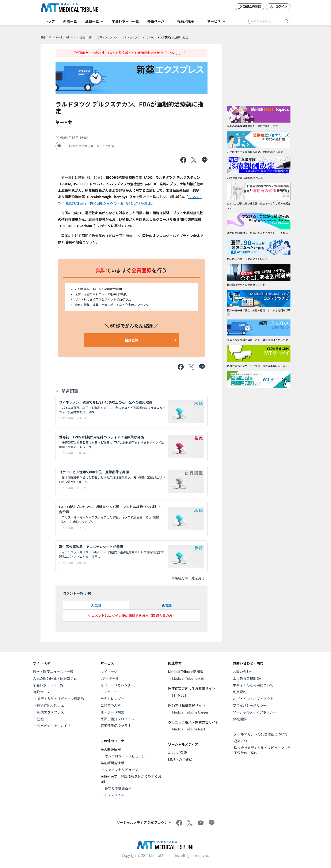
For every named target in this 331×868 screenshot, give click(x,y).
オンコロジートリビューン (125, 756)
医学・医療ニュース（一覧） (55, 671)
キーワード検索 (112, 712)
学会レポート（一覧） (50, 685)
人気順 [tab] (96, 605)
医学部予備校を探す (116, 726)
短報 (41, 719)
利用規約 (240, 692)
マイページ (109, 671)
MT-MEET (179, 695)
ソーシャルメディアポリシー (255, 712)
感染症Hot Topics (51, 705)
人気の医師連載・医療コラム (55, 678)
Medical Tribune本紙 (188, 678)
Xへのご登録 (177, 753)
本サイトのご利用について (253, 685)
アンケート (109, 692)
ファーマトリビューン (121, 770)
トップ (50, 21)
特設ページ (156, 21)
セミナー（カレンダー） (119, 685)
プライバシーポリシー (250, 705)
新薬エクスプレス (107, 37)
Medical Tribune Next (189, 729)
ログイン (278, 7)
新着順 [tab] (167, 605)
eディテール (110, 678)
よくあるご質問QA (247, 678)
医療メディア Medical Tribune (58, 37)
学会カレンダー (112, 699)
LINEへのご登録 (180, 759)
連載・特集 (86, 37)
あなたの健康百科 (118, 788)
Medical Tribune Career (190, 712)
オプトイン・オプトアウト (253, 699)
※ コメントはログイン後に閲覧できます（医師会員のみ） (132, 616)
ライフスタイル (112, 795)
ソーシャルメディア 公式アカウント (144, 822)
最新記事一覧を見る (188, 578)
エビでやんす (111, 705)
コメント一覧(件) (77, 593)
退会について (244, 741)
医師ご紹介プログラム (117, 719)
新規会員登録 (250, 7)
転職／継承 (186, 21)
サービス (214, 21)
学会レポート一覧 (125, 21)
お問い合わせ (243, 671)
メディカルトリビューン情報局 (61, 699)
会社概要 (240, 719)
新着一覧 (70, 21)
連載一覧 (92, 21)
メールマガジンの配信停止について (261, 734)
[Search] (269, 21)
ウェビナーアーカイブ (54, 726)
